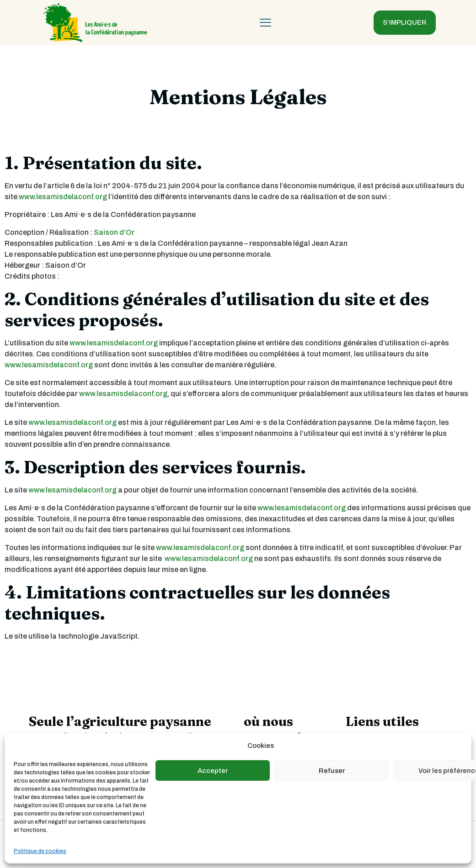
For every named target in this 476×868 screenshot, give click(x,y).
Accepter (213, 771)
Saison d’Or (114, 232)
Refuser (332, 771)
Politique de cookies (40, 851)
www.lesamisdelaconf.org (63, 197)
